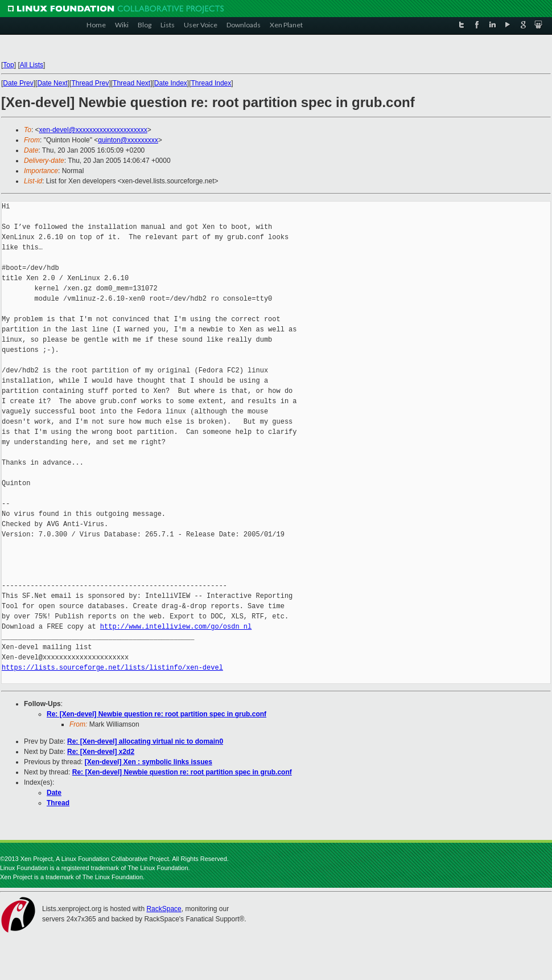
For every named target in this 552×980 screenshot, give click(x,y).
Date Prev (18, 83)
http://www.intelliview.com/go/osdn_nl (176, 627)
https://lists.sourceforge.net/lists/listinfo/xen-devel (112, 668)
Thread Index (211, 83)
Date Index (171, 83)
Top (8, 65)
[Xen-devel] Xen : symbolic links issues (149, 762)
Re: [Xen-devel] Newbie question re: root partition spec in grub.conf (156, 714)
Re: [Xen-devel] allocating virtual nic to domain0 (145, 741)
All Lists (32, 65)
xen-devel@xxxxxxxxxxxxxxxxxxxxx (93, 130)
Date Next (52, 83)
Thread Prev (90, 83)
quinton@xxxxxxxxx (128, 140)
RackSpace (164, 909)
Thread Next (131, 83)
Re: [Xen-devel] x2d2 (101, 752)
